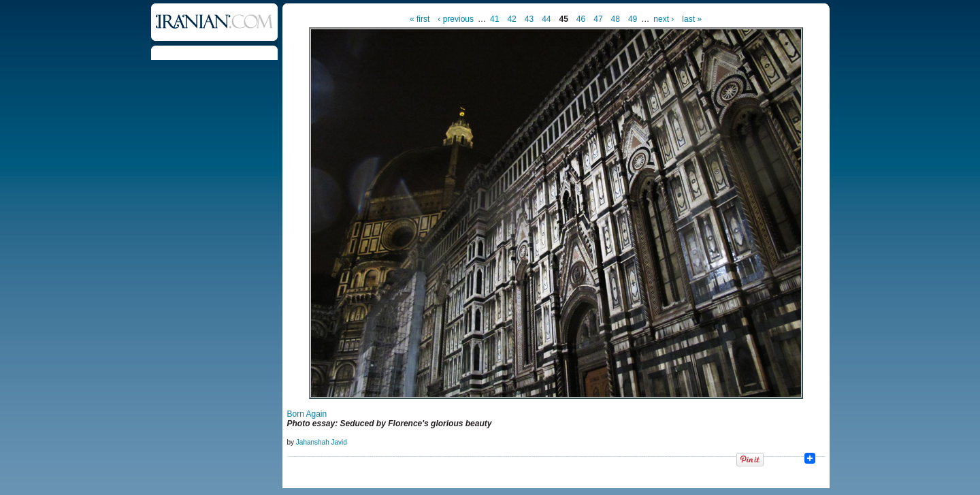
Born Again (307, 414)
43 (529, 19)
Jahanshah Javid (322, 442)
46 (581, 19)
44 (546, 19)
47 (598, 19)
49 (633, 19)
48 (616, 19)
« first (420, 19)
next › (664, 19)
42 (511, 19)
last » (692, 19)
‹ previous (456, 19)
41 (494, 19)
